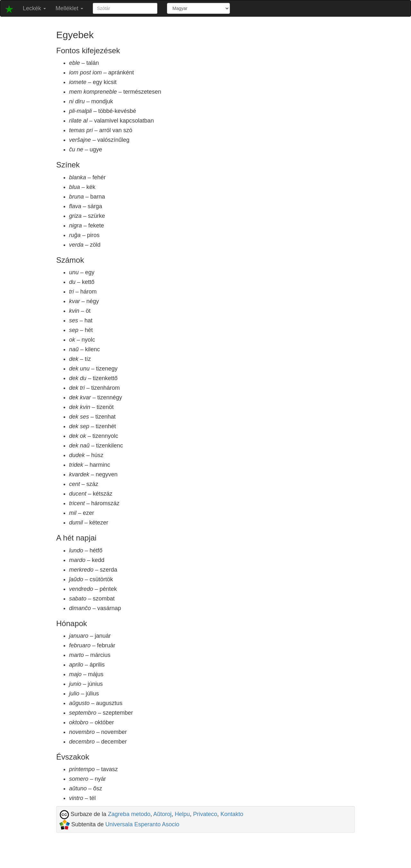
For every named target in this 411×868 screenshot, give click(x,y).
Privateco (205, 814)
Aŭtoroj (162, 814)
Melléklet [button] (69, 8)
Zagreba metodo (129, 814)
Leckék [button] (34, 8)
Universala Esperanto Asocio (142, 824)
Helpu (182, 814)
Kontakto (232, 814)
